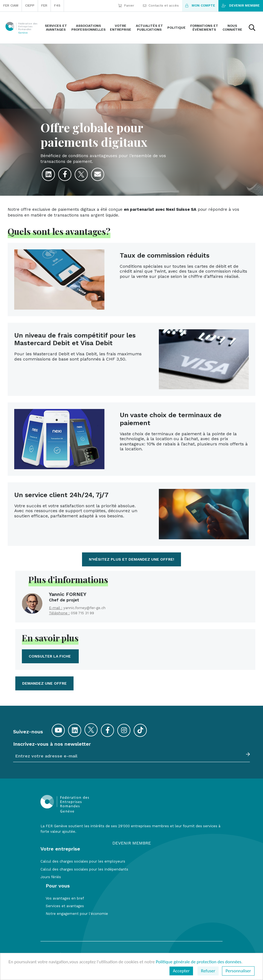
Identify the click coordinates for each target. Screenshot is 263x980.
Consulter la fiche (50, 656)
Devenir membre (241, 5)
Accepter (181, 971)
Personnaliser (238, 971)
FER (44, 5)
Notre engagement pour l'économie (77, 914)
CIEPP (30, 5)
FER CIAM (11, 5)
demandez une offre (44, 683)
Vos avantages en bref (65, 898)
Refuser (208, 971)
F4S (57, 5)
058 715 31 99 (82, 613)
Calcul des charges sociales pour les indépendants (84, 869)
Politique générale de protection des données (199, 962)
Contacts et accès (161, 5)
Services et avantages (65, 906)
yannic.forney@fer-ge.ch (84, 608)
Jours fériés (51, 877)
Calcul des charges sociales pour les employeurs (83, 861)
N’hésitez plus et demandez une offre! (131, 559)
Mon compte (200, 5)
